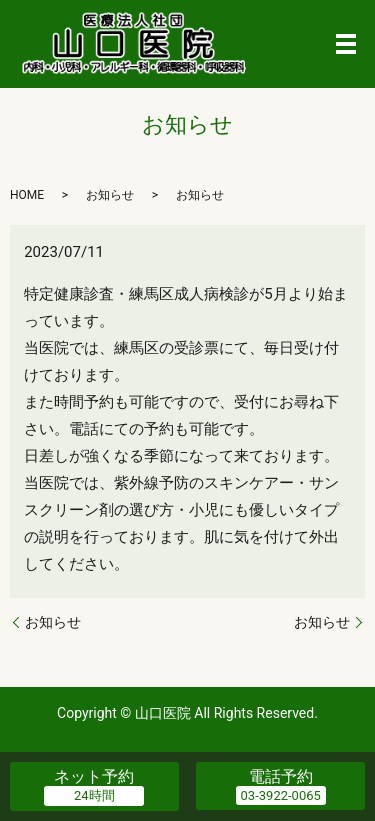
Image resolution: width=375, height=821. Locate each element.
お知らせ (53, 622)
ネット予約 (94, 776)
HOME (27, 195)
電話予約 (281, 776)
